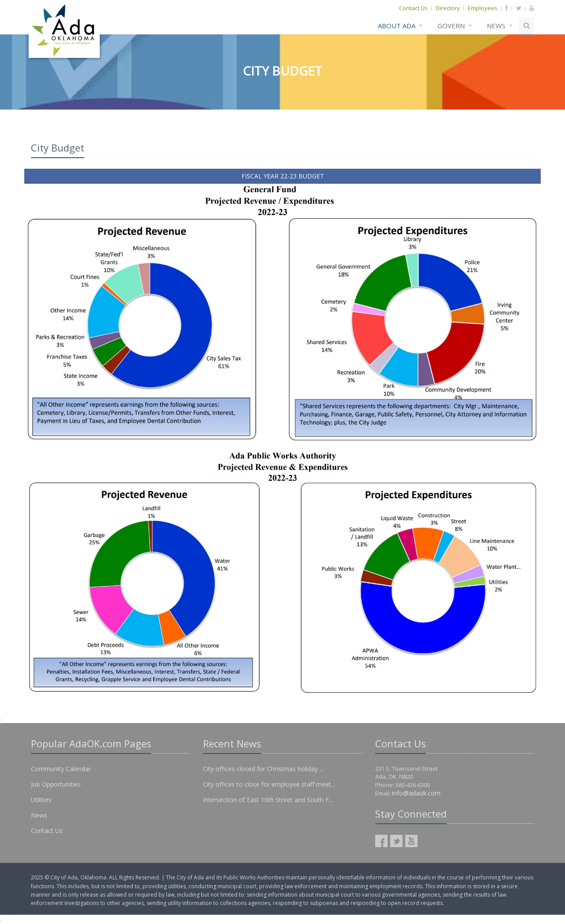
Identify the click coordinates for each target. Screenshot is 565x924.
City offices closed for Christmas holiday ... (263, 769)
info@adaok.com (416, 793)
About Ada (397, 26)
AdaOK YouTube (411, 841)
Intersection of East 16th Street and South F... (268, 800)
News (496, 26)
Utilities (41, 800)
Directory (448, 8)
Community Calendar (61, 769)
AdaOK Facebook (381, 841)
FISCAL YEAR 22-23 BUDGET (283, 176)
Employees (483, 8)
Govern (451, 26)
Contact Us (413, 8)
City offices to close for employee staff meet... (269, 784)
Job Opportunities (56, 784)
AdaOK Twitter (396, 841)
